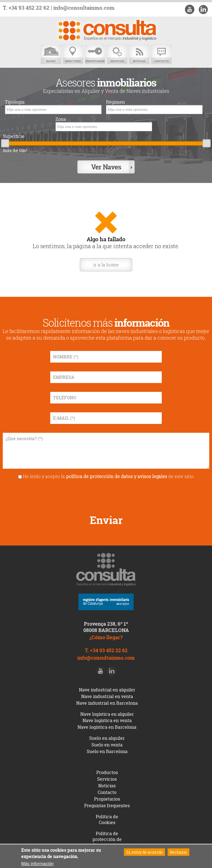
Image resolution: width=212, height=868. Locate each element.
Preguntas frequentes (107, 806)
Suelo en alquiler (107, 738)
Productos (107, 772)
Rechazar (178, 852)
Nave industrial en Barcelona (107, 703)
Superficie (14, 136)
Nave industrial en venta (107, 696)
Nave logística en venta (107, 720)
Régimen (115, 102)
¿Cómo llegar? (106, 637)
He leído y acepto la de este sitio (108, 476)
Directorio (73, 55)
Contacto (161, 55)
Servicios (117, 55)
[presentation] (106, 495)
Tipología (15, 102)
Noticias (139, 55)
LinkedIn (203, 9)
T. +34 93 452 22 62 (26, 8)
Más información (37, 864)
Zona (61, 119)
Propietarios (95, 55)
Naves (51, 55)
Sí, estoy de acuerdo (145, 852)
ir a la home (106, 265)
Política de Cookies (107, 820)
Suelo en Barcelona (107, 751)
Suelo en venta (107, 745)
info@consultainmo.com (84, 8)
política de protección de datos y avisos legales (116, 476)
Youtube (190, 9)
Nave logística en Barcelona (107, 727)
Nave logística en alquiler (107, 714)
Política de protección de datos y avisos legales (107, 842)
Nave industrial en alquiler (107, 690)
